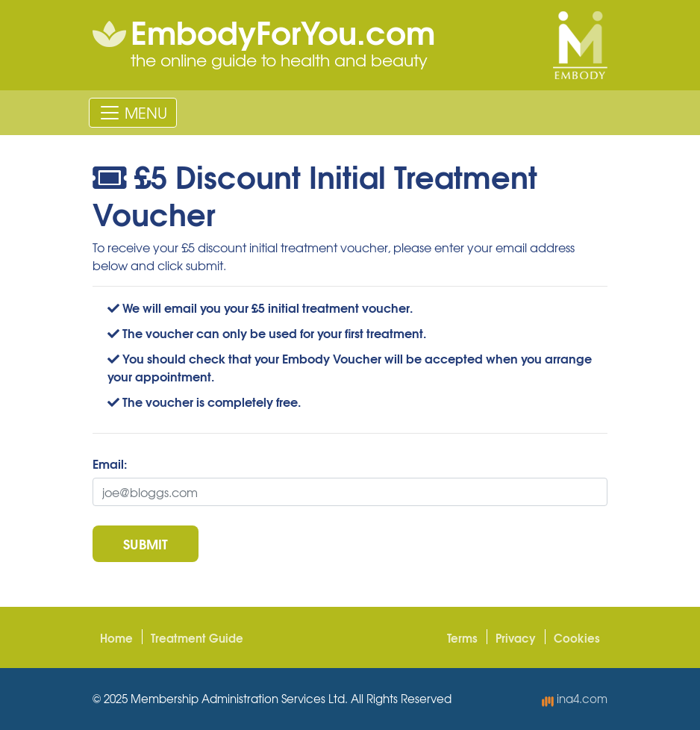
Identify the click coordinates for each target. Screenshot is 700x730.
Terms (462, 637)
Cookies (577, 637)
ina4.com (575, 699)
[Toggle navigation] (133, 113)
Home (116, 637)
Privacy (516, 637)
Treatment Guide (197, 637)
